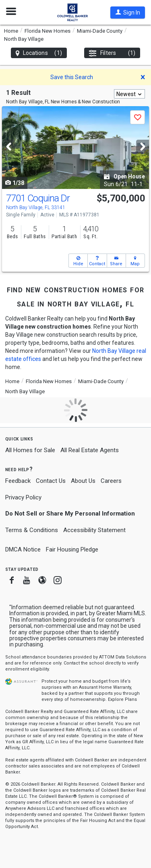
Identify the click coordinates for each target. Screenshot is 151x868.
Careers (111, 481)
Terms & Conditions (32, 530)
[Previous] (8, 147)
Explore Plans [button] (122, 699)
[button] (128, 13)
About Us (83, 481)
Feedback (18, 481)
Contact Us (51, 481)
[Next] (143, 147)
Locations (39, 53)
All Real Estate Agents (90, 450)
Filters (112, 53)
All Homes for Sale (30, 450)
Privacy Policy (23, 497)
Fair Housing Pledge (72, 549)
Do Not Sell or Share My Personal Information (70, 514)
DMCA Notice (23, 549)
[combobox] (129, 94)
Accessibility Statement (94, 530)
